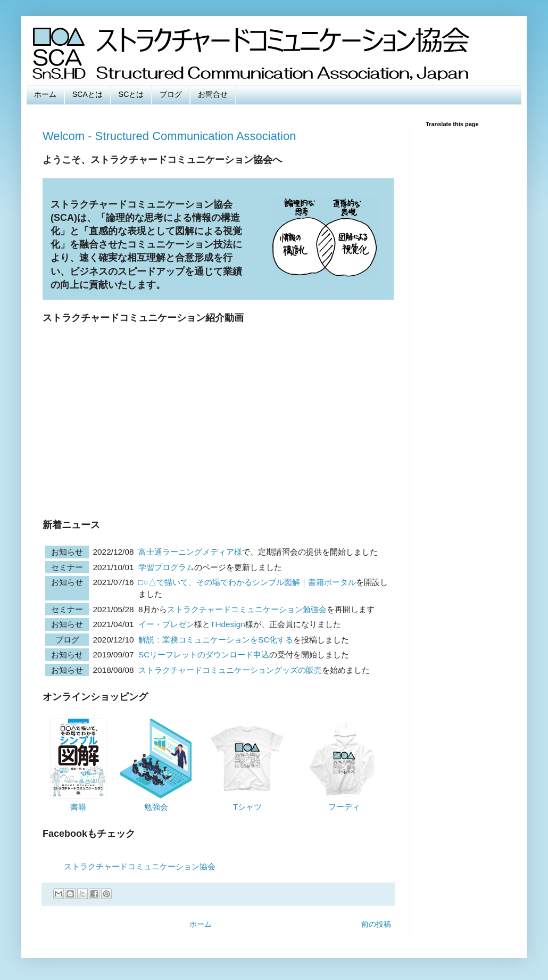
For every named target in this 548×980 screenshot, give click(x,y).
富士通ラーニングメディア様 (190, 552)
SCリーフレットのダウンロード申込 (204, 654)
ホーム (45, 94)
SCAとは (88, 94)
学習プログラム (166, 567)
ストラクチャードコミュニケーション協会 (140, 866)
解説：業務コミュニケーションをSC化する (216, 640)
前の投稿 (376, 924)
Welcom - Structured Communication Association (169, 136)
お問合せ (213, 94)
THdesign (228, 624)
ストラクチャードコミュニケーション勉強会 (247, 609)
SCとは (131, 94)
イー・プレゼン (166, 624)
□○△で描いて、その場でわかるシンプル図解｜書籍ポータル (247, 582)
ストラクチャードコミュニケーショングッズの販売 (230, 670)
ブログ (171, 94)
